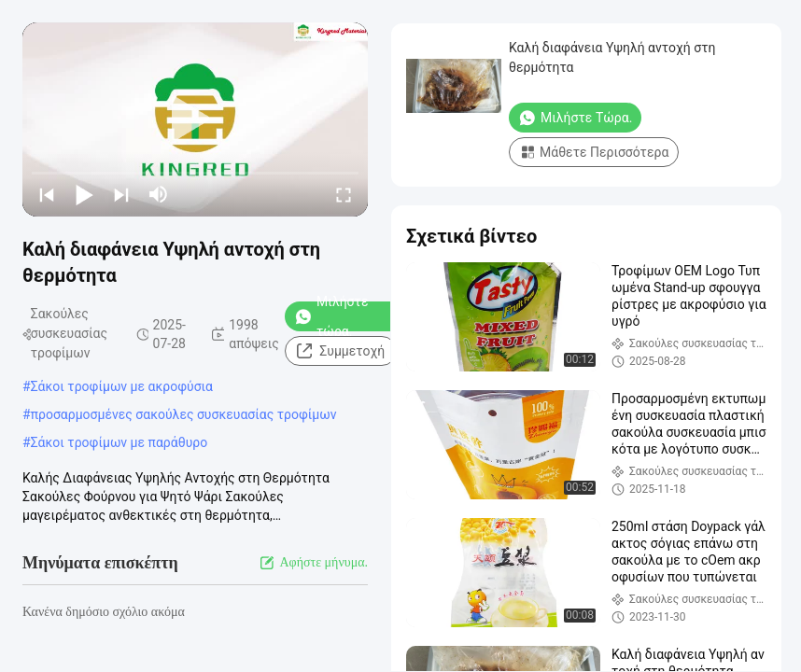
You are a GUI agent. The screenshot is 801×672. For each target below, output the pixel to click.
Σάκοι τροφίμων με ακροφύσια (122, 386)
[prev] (47, 194)
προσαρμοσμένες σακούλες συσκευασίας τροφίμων (184, 414)
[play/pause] (84, 194)
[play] (195, 119)
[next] (121, 194)
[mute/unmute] (159, 194)
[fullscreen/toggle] (344, 194)
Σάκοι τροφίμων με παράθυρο (119, 442)
